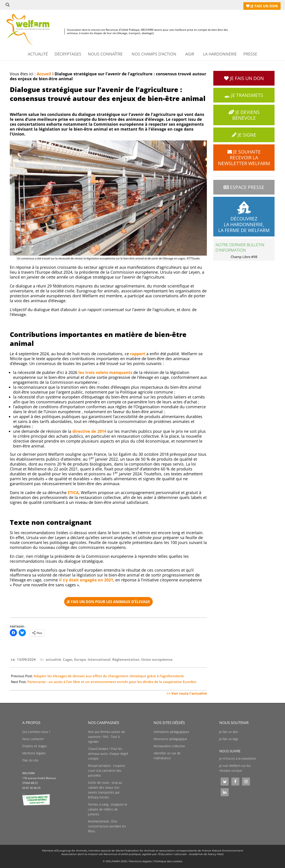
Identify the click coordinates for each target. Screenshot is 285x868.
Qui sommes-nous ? (36, 732)
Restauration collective (169, 746)
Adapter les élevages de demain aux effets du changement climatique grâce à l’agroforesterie (109, 676)
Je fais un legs (229, 739)
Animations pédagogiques (171, 732)
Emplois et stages (35, 746)
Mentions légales (34, 753)
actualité (53, 659)
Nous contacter (33, 739)
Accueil (44, 74)
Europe (80, 659)
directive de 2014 (89, 431)
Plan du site (30, 760)
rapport (138, 354)
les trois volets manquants (105, 372)
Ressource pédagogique (170, 739)
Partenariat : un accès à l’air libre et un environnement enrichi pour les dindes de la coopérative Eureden (112, 682)
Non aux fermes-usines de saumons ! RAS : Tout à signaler (106, 737)
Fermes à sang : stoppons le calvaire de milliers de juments (108, 809)
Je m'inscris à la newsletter (238, 759)
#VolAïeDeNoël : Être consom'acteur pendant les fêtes (107, 826)
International (99, 659)
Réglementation (126, 659)
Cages (68, 659)
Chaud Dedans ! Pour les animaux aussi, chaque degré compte (108, 754)
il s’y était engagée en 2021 (86, 580)
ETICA (73, 492)
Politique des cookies (168, 861)
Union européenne (157, 659)
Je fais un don (229, 732)
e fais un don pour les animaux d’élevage (108, 602)
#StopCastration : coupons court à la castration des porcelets (107, 771)
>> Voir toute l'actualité (187, 693)
